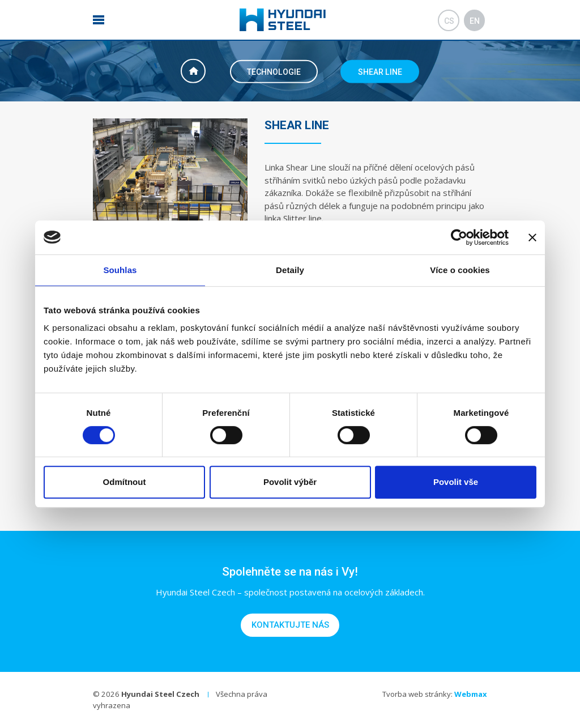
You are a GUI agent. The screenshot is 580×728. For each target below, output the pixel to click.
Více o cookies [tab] (460, 270)
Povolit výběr (290, 482)
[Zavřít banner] (532, 237)
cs (449, 21)
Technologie (274, 71)
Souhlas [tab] (120, 270)
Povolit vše (456, 482)
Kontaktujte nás (290, 625)
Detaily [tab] (290, 270)
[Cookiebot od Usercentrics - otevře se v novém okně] (459, 237)
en (475, 21)
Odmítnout (125, 482)
